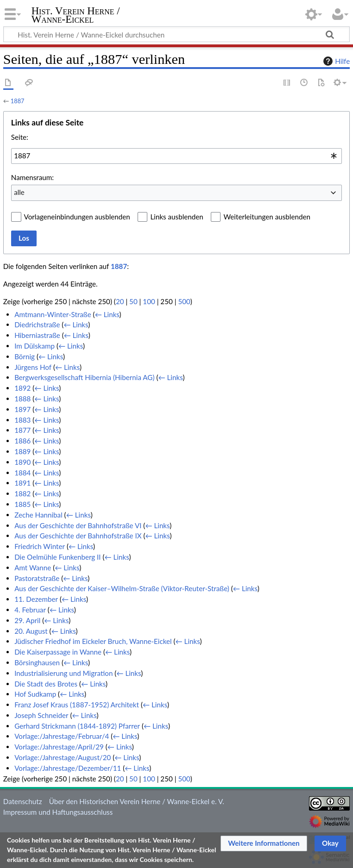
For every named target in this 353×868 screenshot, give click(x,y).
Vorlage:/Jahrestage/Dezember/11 (68, 768)
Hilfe (335, 61)
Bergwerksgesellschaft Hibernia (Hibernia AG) (84, 377)
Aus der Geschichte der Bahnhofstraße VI (78, 525)
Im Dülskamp (35, 346)
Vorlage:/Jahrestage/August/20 (63, 757)
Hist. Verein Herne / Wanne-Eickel (76, 15)
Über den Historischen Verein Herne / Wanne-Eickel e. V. (137, 801)
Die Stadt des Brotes (46, 684)
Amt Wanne (33, 568)
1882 (22, 493)
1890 (22, 462)
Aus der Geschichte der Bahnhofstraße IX (78, 536)
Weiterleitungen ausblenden (267, 217)
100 (149, 301)
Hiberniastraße (37, 335)
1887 (18, 101)
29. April (27, 620)
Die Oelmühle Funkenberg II (57, 557)
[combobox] (176, 156)
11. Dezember (36, 599)
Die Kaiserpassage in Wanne (58, 652)
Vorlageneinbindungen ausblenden (77, 217)
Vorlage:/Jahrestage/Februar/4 (62, 736)
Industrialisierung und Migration (63, 673)
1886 (22, 441)
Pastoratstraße (37, 578)
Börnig (25, 356)
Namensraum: (32, 177)
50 (133, 301)
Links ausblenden (176, 217)
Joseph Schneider (41, 715)
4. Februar (30, 610)
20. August (31, 631)
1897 (22, 409)
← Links (107, 314)
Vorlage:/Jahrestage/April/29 (59, 747)
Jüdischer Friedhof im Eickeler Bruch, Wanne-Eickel (93, 641)
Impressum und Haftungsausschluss (58, 812)
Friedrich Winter (40, 546)
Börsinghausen (37, 662)
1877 (22, 430)
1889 (22, 451)
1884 (22, 473)
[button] (264, 843)
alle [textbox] (19, 192)
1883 (22, 420)
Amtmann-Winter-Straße (53, 314)
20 (120, 301)
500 (184, 301)
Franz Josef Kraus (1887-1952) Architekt (77, 705)
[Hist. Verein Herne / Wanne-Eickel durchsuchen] (176, 34)
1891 (22, 483)
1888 (22, 399)
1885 (22, 504)
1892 (22, 388)
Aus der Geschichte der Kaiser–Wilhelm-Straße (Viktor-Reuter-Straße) (122, 588)
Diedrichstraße (37, 325)
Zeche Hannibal (38, 515)
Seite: (20, 137)
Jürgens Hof (33, 367)
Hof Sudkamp (35, 694)
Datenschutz (23, 801)
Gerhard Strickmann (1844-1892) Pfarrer (77, 726)
